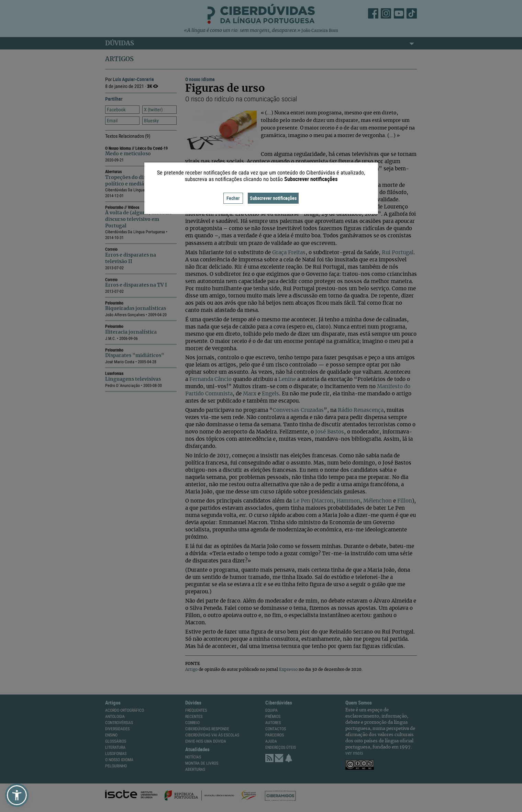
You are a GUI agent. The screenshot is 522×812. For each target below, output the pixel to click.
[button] (17, 795)
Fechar (233, 198)
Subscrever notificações (273, 198)
